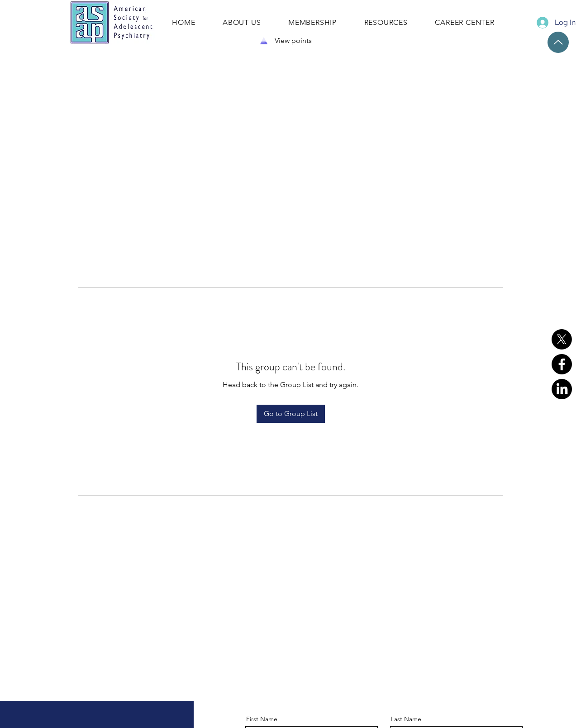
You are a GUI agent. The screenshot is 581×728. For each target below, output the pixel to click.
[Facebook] (562, 364)
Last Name (406, 719)
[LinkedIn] (562, 389)
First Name (262, 719)
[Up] (558, 42)
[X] (562, 339)
